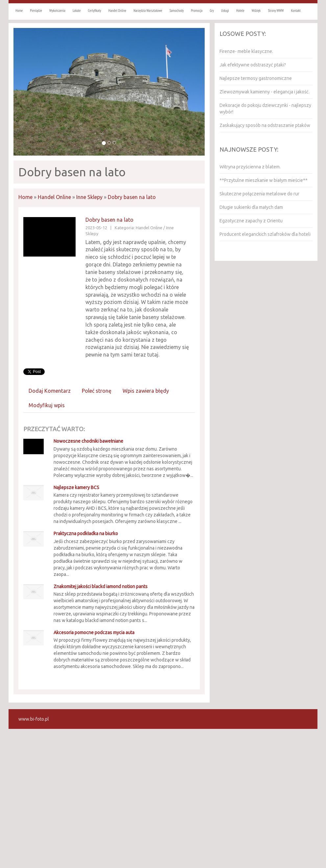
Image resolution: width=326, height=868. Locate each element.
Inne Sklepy (89, 197)
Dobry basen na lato (132, 197)
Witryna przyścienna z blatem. (250, 167)
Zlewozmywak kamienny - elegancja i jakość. (265, 92)
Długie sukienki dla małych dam (251, 207)
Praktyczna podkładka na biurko (86, 533)
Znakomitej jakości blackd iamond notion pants (101, 586)
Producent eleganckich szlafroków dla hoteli (265, 234)
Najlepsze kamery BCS (76, 487)
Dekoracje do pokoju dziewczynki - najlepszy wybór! (265, 109)
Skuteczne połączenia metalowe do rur (259, 194)
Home (25, 197)
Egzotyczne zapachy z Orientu (251, 221)
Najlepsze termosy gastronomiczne (256, 78)
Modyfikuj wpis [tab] (47, 405)
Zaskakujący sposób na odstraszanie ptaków (265, 125)
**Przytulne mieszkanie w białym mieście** (264, 180)
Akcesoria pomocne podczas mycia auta (94, 632)
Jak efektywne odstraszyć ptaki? (253, 65)
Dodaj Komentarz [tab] (50, 391)
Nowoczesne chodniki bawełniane (88, 441)
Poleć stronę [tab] (97, 391)
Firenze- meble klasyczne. (246, 51)
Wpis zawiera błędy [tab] (146, 391)
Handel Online (54, 197)
